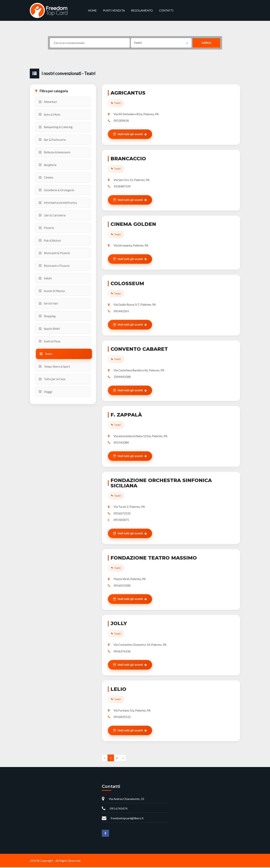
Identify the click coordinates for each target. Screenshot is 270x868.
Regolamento (142, 10)
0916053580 (122, 586)
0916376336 (122, 652)
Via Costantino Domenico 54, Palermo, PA (140, 645)
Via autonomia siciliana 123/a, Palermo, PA (140, 436)
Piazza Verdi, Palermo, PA (130, 579)
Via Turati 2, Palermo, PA (129, 507)
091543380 (121, 443)
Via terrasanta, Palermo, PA (131, 246)
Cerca (206, 43)
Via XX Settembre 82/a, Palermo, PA (136, 114)
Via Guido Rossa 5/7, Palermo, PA (135, 305)
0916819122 (122, 718)
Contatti (166, 10)
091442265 (121, 311)
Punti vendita (114, 10)
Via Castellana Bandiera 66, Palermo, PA (139, 371)
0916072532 (122, 514)
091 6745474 (119, 809)
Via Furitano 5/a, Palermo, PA (132, 711)
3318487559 (122, 186)
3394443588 (122, 377)
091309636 (121, 121)
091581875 (121, 520)
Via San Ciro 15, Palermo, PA (131, 180)
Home (92, 10)
